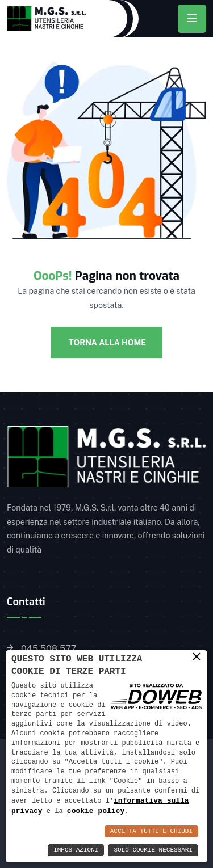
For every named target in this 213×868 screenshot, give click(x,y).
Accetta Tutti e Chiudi (151, 831)
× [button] (197, 656)
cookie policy (96, 811)
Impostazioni (76, 850)
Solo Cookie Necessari (153, 850)
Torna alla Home (106, 343)
